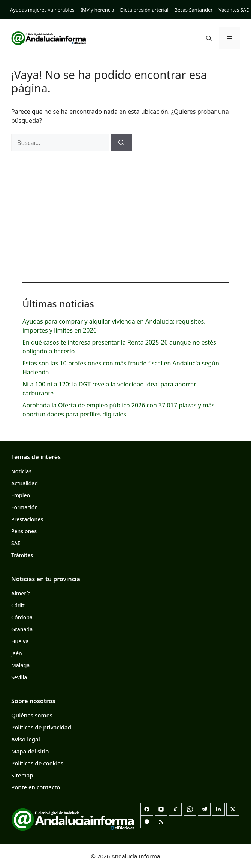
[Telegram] (204, 809)
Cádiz (18, 605)
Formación (25, 507)
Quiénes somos (32, 715)
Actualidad (25, 483)
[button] (209, 38)
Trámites (22, 555)
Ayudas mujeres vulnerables (42, 10)
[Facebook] (147, 809)
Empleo (21, 495)
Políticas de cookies (37, 763)
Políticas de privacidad (41, 727)
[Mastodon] (147, 822)
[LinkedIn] (218, 809)
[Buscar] (121, 143)
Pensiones (24, 531)
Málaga (20, 665)
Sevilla (19, 677)
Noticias (21, 471)
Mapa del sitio (30, 751)
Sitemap (22, 775)
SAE (16, 543)
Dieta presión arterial (144, 10)
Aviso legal (26, 739)
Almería (21, 593)
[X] (233, 809)
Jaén (17, 653)
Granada (22, 629)
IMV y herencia (97, 10)
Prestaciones (27, 519)
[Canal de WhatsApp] (190, 809)
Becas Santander (194, 10)
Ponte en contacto (36, 787)
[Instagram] (161, 809)
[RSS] (161, 822)
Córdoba (22, 617)
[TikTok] (175, 809)
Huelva (20, 641)
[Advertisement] (125, 215)
